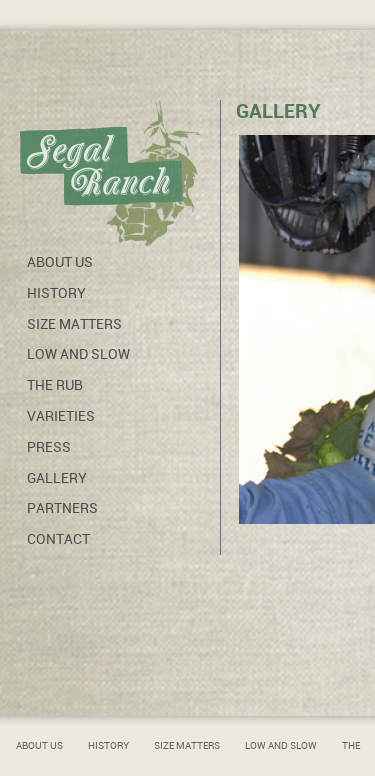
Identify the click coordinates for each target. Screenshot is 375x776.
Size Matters (74, 324)
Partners (62, 508)
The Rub (55, 385)
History (56, 293)
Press (49, 447)
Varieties (61, 416)
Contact (58, 539)
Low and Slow (78, 354)
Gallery (57, 478)
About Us (60, 262)
